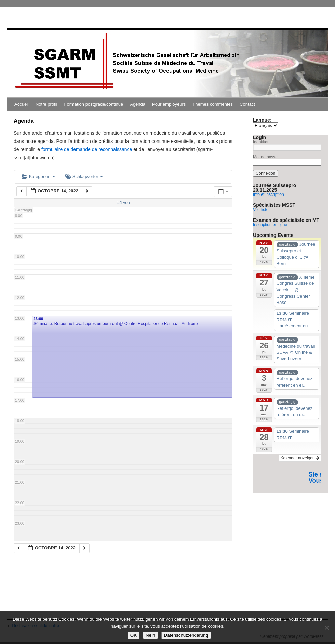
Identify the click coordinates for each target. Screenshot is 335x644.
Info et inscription (269, 194)
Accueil (22, 104)
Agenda (138, 104)
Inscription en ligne (270, 225)
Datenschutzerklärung (186, 635)
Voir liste (261, 210)
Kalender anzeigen (300, 458)
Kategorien (38, 177)
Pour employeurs (169, 104)
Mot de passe (265, 157)
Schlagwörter (84, 177)
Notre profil (46, 104)
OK (133, 635)
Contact (247, 104)
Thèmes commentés (213, 104)
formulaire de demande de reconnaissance (87, 149)
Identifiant (262, 142)
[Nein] (326, 628)
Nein (150, 635)
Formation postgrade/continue (94, 104)
